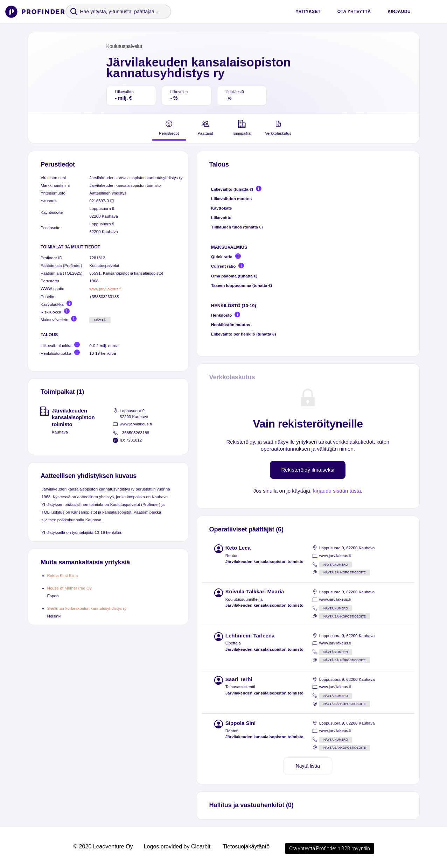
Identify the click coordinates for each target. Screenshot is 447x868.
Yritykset (308, 12)
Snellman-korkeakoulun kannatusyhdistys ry (87, 608)
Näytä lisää (308, 766)
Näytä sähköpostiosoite (345, 572)
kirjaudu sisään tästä (337, 491)
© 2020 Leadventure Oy (103, 846)
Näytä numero (336, 565)
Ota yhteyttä (354, 12)
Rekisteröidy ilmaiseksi (308, 470)
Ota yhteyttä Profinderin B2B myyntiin (330, 848)
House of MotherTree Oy (69, 588)
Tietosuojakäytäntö (246, 846)
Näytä (100, 320)
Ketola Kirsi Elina (63, 575)
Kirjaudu (399, 12)
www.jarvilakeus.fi (105, 289)
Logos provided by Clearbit (177, 846)
